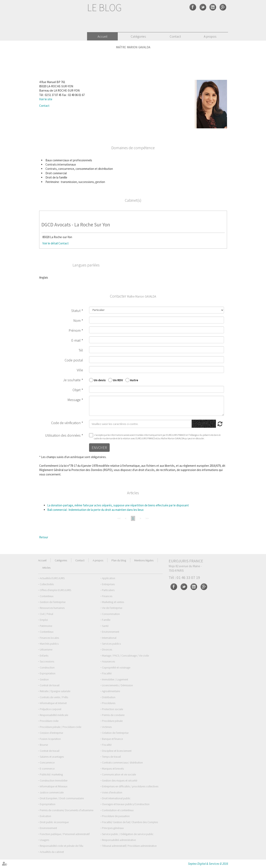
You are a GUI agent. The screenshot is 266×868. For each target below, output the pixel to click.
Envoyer (99, 447)
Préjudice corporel (50, 709)
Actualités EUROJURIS (52, 578)
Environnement (111, 632)
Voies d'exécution (112, 792)
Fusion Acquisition (50, 739)
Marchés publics (49, 644)
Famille (106, 620)
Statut (76, 311)
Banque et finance (112, 739)
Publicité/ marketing (51, 774)
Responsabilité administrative (119, 840)
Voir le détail (50, 243)
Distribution (109, 697)
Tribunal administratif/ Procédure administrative (129, 846)
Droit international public (116, 798)
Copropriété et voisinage (116, 667)
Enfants (44, 656)
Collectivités (47, 584)
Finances (107, 596)
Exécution (45, 816)
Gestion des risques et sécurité (120, 780)
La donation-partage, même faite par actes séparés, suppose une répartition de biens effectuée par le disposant (118, 505)
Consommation (111, 614)
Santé (105, 626)
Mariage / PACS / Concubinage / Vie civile (125, 656)
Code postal (74, 360)
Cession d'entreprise (51, 733)
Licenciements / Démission (117, 685)
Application (109, 578)
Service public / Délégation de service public (128, 834)
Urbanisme (46, 649)
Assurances (108, 661)
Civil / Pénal (46, 614)
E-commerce (47, 769)
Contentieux (47, 596)
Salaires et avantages (52, 757)
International (109, 638)
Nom (77, 320)
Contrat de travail (50, 685)
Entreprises (108, 584)
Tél (81, 350)
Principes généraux (113, 828)
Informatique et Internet (53, 703)
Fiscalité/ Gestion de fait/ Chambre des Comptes (130, 822)
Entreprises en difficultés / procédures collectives (130, 786)
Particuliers (108, 590)
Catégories (138, 36)
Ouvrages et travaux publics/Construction (126, 804)
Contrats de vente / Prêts (54, 697)
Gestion (44, 679)
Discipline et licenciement (117, 751)
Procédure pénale (112, 721)
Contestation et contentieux (118, 810)
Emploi (44, 620)
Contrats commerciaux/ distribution (122, 762)
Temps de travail (111, 757)
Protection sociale (112, 709)
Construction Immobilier (54, 780)
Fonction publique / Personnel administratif (65, 834)
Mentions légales (144, 560)
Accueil (103, 36)
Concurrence (47, 762)
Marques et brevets (113, 769)
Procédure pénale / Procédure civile (60, 727)
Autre (134, 380)
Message (74, 400)
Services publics (111, 644)
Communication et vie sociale (119, 774)
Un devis (100, 380)
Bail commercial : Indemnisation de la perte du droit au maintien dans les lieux (95, 510)
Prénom (75, 330)
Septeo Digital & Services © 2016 (208, 864)
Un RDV (118, 380)
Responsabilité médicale (54, 715)
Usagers (44, 840)
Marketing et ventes (113, 602)
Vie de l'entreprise (112, 608)
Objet (77, 390)
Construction (47, 667)
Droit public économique (54, 822)
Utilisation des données (63, 435)
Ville (80, 370)
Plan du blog (119, 560)
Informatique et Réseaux (54, 786)
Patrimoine (46, 626)
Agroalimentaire (111, 691)
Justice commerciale (52, 792)
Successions (47, 661)
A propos (210, 36)
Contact (175, 36)
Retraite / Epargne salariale (55, 691)
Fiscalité (107, 673)
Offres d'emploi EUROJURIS (55, 590)
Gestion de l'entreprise (53, 602)
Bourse (44, 745)
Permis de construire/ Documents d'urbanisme (67, 810)
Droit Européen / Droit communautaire (62, 798)
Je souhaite (72, 380)
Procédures (109, 703)
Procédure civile (49, 721)
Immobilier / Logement (115, 679)
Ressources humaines (52, 608)
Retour (44, 537)
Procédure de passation (116, 816)
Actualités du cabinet (52, 852)
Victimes (107, 727)
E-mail (76, 340)
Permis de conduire (113, 715)
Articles (46, 568)
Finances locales (49, 638)
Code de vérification (66, 423)
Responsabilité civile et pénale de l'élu (62, 846)
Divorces (107, 649)
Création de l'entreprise (115, 733)
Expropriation (48, 673)
